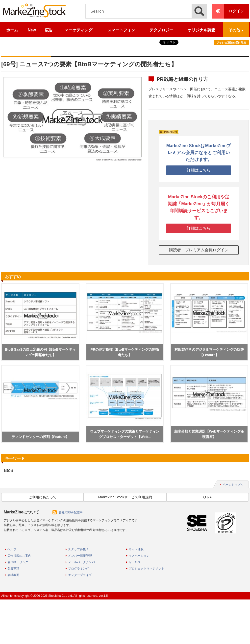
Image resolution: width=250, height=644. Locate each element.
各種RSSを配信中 (71, 512)
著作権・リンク (18, 562)
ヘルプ (12, 549)
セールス (135, 562)
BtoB (9, 470)
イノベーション (139, 556)
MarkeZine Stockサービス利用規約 (125, 497)
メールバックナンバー (83, 562)
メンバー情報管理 (80, 556)
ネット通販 (136, 549)
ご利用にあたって (43, 497)
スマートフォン (121, 30)
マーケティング (78, 30)
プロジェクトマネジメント (147, 569)
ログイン (228, 11)
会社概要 (13, 575)
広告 (49, 30)
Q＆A (207, 497)
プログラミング (78, 569)
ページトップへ (233, 485)
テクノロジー (161, 30)
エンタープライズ (80, 575)
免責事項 (13, 569)
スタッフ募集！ (78, 549)
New (32, 30)
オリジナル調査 (201, 30)
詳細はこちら (199, 170)
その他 (234, 30)
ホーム (12, 30)
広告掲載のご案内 (19, 556)
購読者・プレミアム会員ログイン (199, 250)
